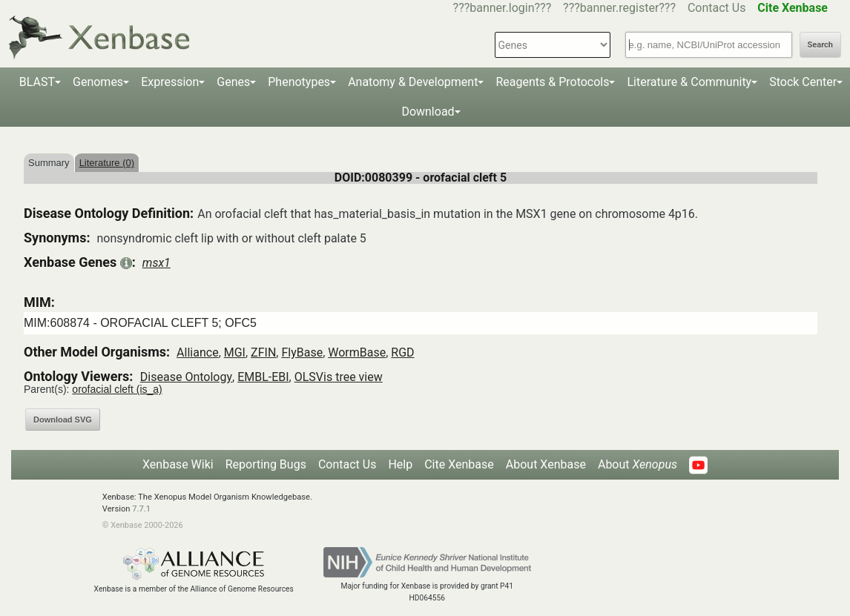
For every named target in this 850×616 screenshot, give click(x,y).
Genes (233, 82)
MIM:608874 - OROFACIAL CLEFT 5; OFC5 (140, 323)
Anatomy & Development (413, 82)
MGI (235, 352)
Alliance (198, 352)
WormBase (357, 352)
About (637, 464)
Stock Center (803, 82)
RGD (402, 352)
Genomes (98, 82)
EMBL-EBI (263, 377)
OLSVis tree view (339, 377)
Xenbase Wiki (178, 464)
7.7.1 (141, 509)
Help (400, 464)
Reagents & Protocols (552, 82)
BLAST (37, 82)
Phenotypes (299, 82)
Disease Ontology (186, 377)
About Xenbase (546, 464)
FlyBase (302, 352)
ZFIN (263, 352)
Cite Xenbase (459, 464)
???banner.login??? (503, 8)
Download (428, 112)
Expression (170, 82)
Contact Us (717, 8)
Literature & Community (689, 82)
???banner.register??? (619, 8)
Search (820, 45)
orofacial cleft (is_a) (117, 389)
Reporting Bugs (266, 464)
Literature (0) (107, 163)
